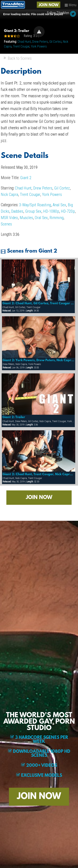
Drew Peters (40, 42)
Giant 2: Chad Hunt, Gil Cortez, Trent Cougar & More (38, 304)
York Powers (39, 46)
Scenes (6, 224)
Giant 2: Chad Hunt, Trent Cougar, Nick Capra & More (39, 474)
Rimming (57, 218)
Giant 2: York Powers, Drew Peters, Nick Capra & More (39, 360)
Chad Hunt (24, 42)
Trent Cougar (21, 46)
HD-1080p (51, 211)
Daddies (17, 211)
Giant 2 (26, 178)
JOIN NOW (49, 5)
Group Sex (33, 211)
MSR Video (9, 218)
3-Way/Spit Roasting (35, 205)
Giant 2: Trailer (14, 417)
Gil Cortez (55, 42)
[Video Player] (39, 32)
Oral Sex (41, 218)
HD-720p (68, 211)
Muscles (26, 218)
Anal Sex (59, 205)
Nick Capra (9, 194)
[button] (39, 32)
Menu (70, 5)
